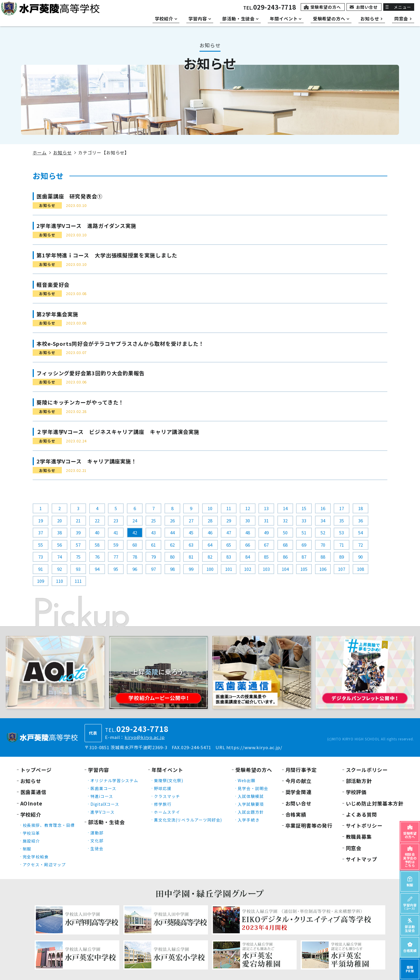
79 (153, 557)
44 (172, 532)
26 (172, 520)
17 (342, 508)
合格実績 (296, 814)
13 (266, 508)
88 (323, 557)
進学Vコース (102, 812)
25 (153, 520)
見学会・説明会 (253, 788)
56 (60, 545)
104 (285, 569)
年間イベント (167, 770)
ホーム (40, 152)
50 (285, 532)
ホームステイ (167, 812)
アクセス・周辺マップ (44, 864)
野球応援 (163, 788)
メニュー (402, 7)
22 (97, 520)
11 (229, 508)
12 (248, 508)
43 (153, 532)
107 (342, 569)
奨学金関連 (299, 792)
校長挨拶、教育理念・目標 (49, 825)
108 (360, 569)
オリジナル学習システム (114, 780)
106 (323, 569)
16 (323, 508)
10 (210, 508)
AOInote (31, 803)
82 (210, 557)
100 (210, 569)
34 (323, 520)
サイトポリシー (364, 825)
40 (97, 532)
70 (323, 545)
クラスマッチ (167, 796)
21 (78, 520)
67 (266, 545)
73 (41, 557)
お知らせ (62, 152)
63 (191, 545)
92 (60, 569)
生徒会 (97, 848)
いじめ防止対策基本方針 (375, 803)
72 (360, 545)
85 (266, 557)
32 (285, 520)
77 (116, 557)
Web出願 (247, 780)
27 (191, 520)
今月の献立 (299, 781)
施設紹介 (32, 841)
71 (342, 545)
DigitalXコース (105, 804)
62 (172, 545)
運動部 (97, 833)
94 (97, 569)
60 (135, 545)
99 (191, 569)
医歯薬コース (103, 788)
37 (41, 532)
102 (248, 569)
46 (210, 532)
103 (266, 569)
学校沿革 (32, 833)
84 (248, 557)
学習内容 (99, 770)
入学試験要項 (251, 804)
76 (97, 557)
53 (342, 532)
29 (229, 520)
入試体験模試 (251, 796)
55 (41, 545)
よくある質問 (362, 814)
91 (41, 569)
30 (248, 520)
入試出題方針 (251, 812)
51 (304, 532)
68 (285, 545)
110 (60, 581)
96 (135, 569)
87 (304, 557)
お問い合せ (367, 7)
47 (229, 532)
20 (60, 520)
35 (342, 520)
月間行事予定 (301, 770)
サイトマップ (362, 859)
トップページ (36, 770)
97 (153, 569)
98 (172, 569)
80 (172, 557)
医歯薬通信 (34, 792)
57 (78, 545)
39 (78, 532)
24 (135, 520)
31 (266, 520)
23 (116, 520)
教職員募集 (359, 837)
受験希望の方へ (325, 7)
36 (360, 520)
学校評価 (356, 792)
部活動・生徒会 (106, 822)
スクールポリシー (367, 770)
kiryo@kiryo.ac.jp (145, 737)
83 (229, 557)
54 (360, 532)
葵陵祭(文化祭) (169, 780)
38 (60, 532)
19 (41, 520)
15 (304, 508)
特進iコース (102, 796)
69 (304, 545)
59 (116, 545)
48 (248, 532)
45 (191, 532)
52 (323, 532)
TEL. (270, 8)
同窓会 (354, 848)
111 (78, 581)
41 (116, 532)
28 (210, 520)
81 (191, 557)
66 (248, 545)
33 (304, 520)
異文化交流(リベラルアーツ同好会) (188, 820)
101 (229, 569)
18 (360, 508)
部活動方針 (359, 781)
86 (285, 557)
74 (60, 557)
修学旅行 (163, 804)
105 (304, 569)
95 (116, 569)
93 (78, 569)
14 (285, 508)
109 (41, 581)
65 (229, 545)
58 (97, 545)
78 (135, 557)
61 (153, 545)
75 (78, 557)
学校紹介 (31, 814)
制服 (27, 849)
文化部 (97, 841)
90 (360, 557)
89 (342, 557)
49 (266, 532)
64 (210, 545)
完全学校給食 (36, 857)
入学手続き (249, 820)
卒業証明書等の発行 (309, 825)
